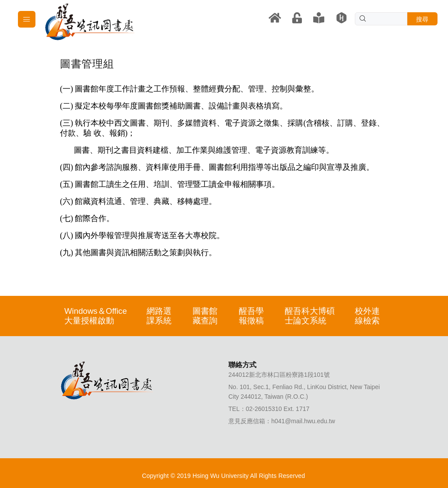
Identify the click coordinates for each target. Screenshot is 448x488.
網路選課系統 (159, 316)
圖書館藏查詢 (205, 316)
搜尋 (422, 19)
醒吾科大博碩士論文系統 (310, 316)
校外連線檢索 (367, 316)
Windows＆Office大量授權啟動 (96, 316)
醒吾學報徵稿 (251, 316)
